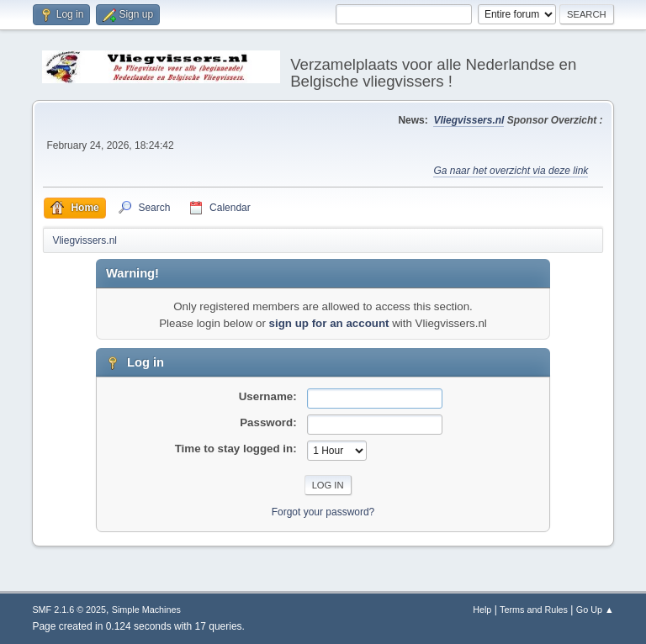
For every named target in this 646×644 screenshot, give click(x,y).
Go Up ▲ (595, 610)
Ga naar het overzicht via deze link (511, 171)
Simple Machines (146, 610)
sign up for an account (329, 323)
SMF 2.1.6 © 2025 (69, 610)
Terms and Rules (534, 610)
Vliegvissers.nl (469, 120)
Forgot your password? (323, 512)
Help (482, 610)
